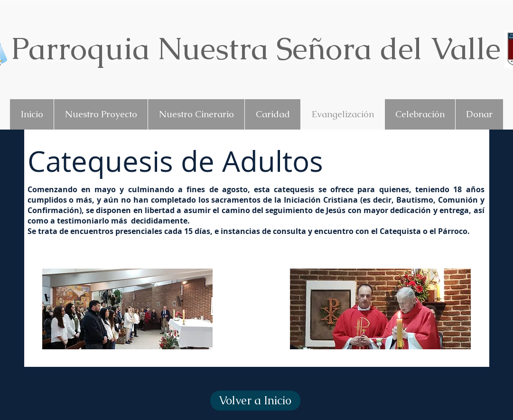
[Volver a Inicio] (255, 401)
